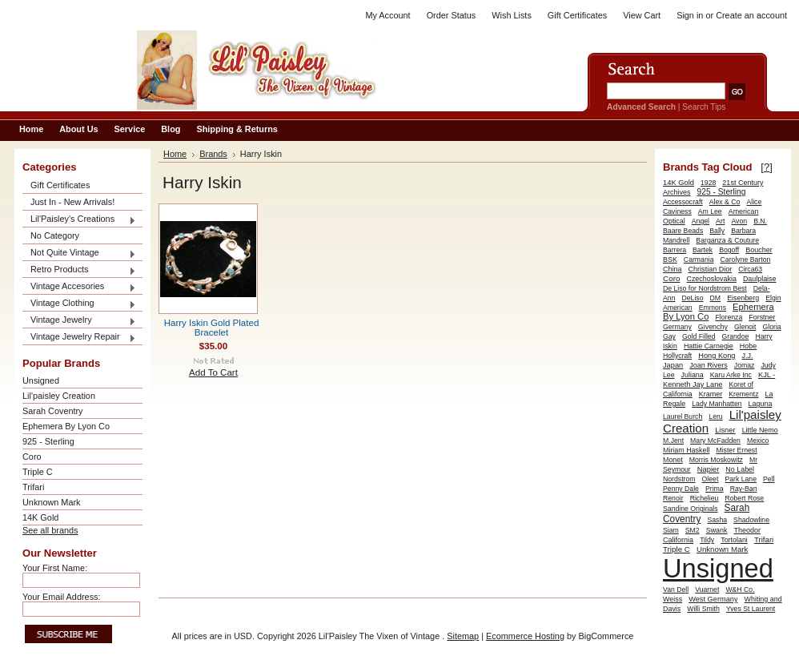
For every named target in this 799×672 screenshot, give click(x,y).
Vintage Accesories (79, 287)
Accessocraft (683, 202)
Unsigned (41, 380)
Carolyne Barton (746, 260)
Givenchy (713, 327)
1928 (708, 183)
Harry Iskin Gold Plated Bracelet (212, 328)
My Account (387, 15)
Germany (677, 327)
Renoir (673, 498)
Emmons (713, 308)
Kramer (711, 394)
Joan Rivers (709, 365)
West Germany (713, 599)
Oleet (711, 479)
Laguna (761, 404)
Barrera (675, 250)
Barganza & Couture (727, 240)
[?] (767, 167)
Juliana (693, 375)
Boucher (759, 250)
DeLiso (693, 298)
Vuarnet (707, 590)
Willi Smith (703, 609)
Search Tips (704, 107)
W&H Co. (740, 590)
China (673, 269)
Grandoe (736, 336)
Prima (715, 489)
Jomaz (745, 365)
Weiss (673, 599)
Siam (671, 530)
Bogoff (729, 250)
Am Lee (710, 211)
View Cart (642, 15)
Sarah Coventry (53, 411)
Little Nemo (760, 430)
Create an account (751, 15)
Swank (717, 530)
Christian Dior (711, 269)
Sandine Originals (691, 509)
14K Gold (40, 517)
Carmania (699, 260)
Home (175, 154)
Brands (213, 154)
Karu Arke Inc (731, 375)
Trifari (33, 487)
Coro (32, 457)
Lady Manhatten (717, 404)
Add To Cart (213, 372)
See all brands (50, 530)
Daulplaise (760, 279)
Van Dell (676, 590)
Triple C (38, 472)
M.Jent (673, 441)
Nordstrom (679, 479)
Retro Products (79, 270)
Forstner (762, 317)
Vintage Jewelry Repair (79, 338)
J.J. (748, 356)
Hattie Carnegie (709, 346)
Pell (769, 479)
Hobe (748, 346)
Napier (709, 469)
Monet (673, 460)
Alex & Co (725, 202)
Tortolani (734, 540)
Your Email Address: (62, 597)
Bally (717, 231)
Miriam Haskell (686, 450)
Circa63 (750, 269)
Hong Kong (717, 356)
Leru (715, 416)
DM (716, 298)
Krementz (743, 394)
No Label (740, 469)
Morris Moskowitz (716, 460)
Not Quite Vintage (79, 254)
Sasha (717, 520)
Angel (701, 221)
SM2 (693, 530)
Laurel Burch (683, 416)
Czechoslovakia (711, 279)
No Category (55, 235)
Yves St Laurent (751, 609)
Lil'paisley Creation (59, 396)
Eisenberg (743, 298)
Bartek (703, 250)
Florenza (729, 317)
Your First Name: (55, 568)
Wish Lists (512, 15)
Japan (673, 365)
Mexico (758, 441)
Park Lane (741, 479)
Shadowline (751, 520)
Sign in (690, 15)
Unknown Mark (52, 502)
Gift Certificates (577, 15)
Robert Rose (744, 498)
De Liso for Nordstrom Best (705, 288)
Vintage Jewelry (79, 321)
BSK (670, 260)
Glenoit (745, 327)
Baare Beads (683, 231)
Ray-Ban (744, 489)
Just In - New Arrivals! (72, 202)
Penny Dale (681, 489)
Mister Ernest (736, 450)
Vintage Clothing (79, 304)
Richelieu (705, 498)
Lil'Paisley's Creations (79, 220)
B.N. (760, 221)
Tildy (707, 540)
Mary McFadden (715, 441)
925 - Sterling (48, 441)
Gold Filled (699, 336)
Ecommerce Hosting (525, 636)
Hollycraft (677, 356)
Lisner (725, 430)
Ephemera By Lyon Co (66, 426)
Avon (739, 221)
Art (720, 221)
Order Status (452, 15)
